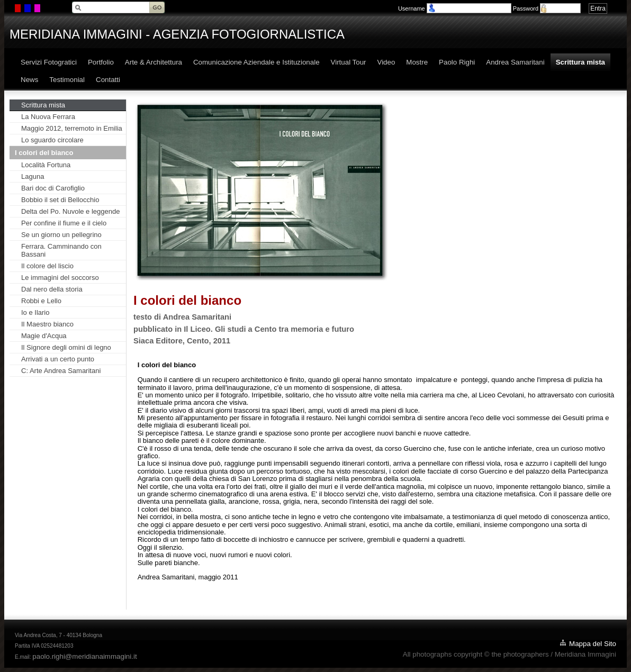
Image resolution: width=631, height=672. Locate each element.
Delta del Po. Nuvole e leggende (70, 211)
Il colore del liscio (47, 266)
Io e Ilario (35, 312)
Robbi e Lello (41, 301)
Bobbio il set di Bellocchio (60, 200)
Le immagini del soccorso (60, 278)
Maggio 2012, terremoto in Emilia (72, 128)
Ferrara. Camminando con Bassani (61, 250)
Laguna (33, 176)
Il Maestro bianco (47, 324)
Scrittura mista (43, 105)
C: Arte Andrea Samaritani (61, 371)
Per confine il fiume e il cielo (64, 223)
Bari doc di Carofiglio (53, 188)
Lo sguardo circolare (52, 140)
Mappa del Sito (593, 644)
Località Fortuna (46, 165)
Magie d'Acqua (44, 336)
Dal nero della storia (52, 289)
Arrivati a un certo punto (58, 359)
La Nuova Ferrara (48, 117)
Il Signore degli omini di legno (66, 347)
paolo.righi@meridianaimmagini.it (84, 656)
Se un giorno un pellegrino (61, 235)
